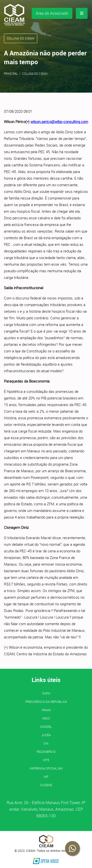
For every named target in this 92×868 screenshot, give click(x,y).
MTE (46, 760)
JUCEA (46, 735)
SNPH (46, 693)
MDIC (46, 718)
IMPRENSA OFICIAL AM (46, 768)
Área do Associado (52, 13)
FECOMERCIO (46, 752)
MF (46, 777)
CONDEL (46, 727)
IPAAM (46, 710)
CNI (46, 743)
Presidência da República (46, 702)
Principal (11, 74)
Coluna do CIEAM (35, 74)
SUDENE (46, 785)
